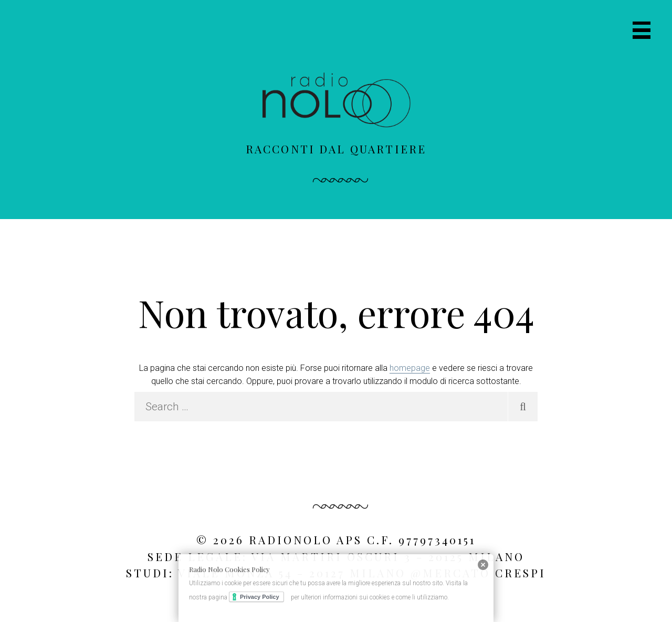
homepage (410, 368)
